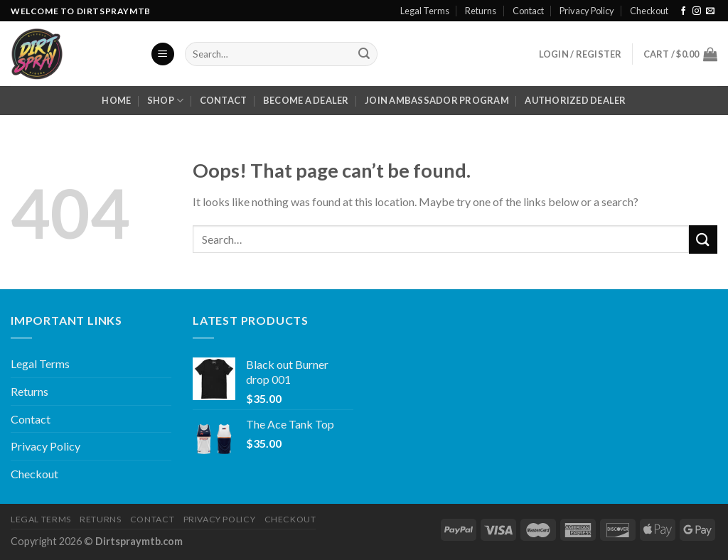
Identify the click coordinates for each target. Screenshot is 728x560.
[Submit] (364, 54)
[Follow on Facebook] (683, 11)
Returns (481, 11)
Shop (165, 101)
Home (116, 100)
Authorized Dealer (575, 100)
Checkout (649, 11)
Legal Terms (425, 11)
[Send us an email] (710, 11)
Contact (528, 11)
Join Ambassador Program (437, 100)
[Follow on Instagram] (697, 11)
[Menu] (163, 54)
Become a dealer (306, 100)
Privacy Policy (587, 11)
